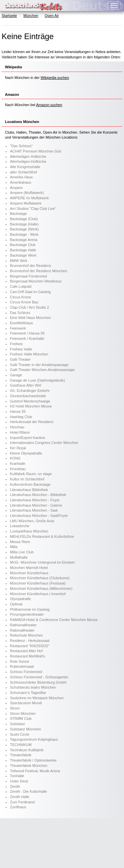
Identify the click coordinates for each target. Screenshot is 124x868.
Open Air (52, 16)
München (31, 16)
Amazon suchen (49, 105)
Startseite (9, 16)
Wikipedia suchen (55, 78)
